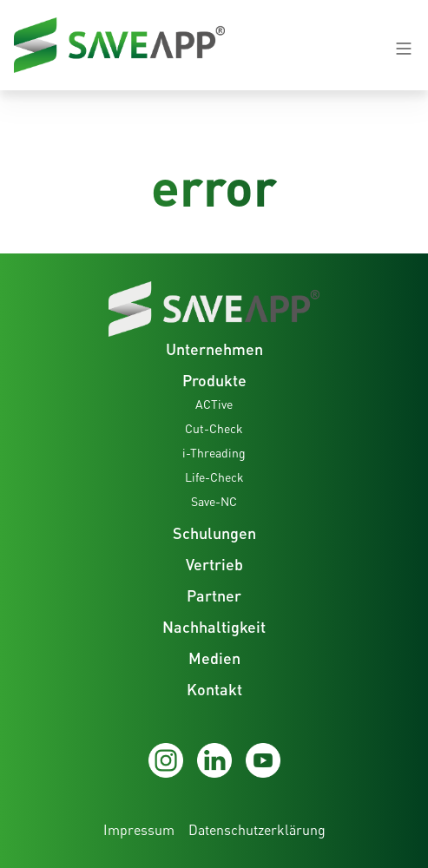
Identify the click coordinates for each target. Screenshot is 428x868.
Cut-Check (214, 428)
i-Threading (214, 453)
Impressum (139, 830)
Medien (214, 658)
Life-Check (214, 477)
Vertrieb (214, 564)
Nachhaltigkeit (214, 627)
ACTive (214, 404)
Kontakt (214, 689)
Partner (214, 595)
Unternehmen (214, 349)
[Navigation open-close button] (404, 49)
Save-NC (214, 501)
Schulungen (214, 533)
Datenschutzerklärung (257, 830)
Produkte (214, 380)
